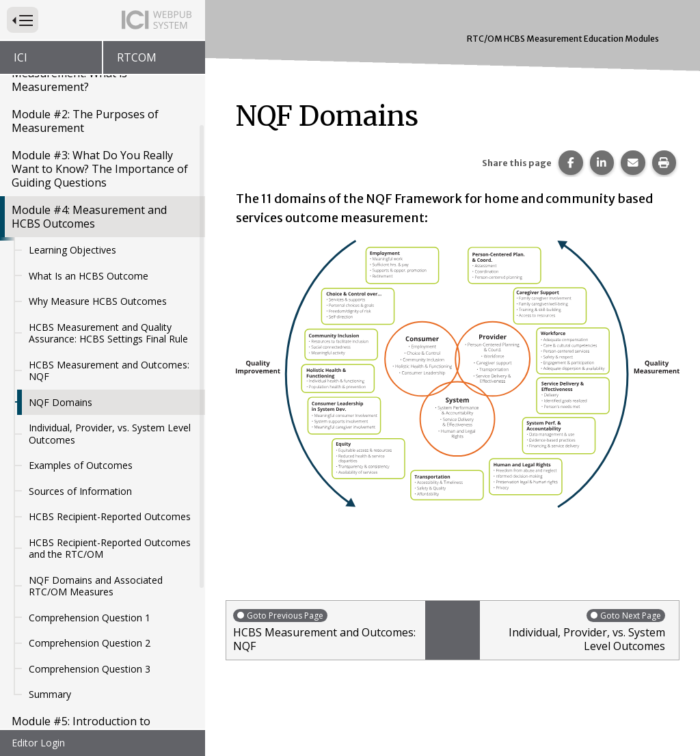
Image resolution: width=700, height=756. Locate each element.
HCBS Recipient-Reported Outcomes (110, 385)
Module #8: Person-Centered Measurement (86, 720)
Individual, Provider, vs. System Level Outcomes (110, 302)
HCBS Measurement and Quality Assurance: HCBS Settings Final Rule (108, 202)
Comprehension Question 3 (90, 538)
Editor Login (38, 743)
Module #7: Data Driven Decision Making (96, 679)
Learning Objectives (72, 119)
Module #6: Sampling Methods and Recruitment (101, 638)
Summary (50, 563)
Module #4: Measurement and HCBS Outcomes (89, 85)
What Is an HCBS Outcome (89, 145)
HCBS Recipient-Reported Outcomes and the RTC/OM (110, 417)
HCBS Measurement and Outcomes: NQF (109, 240)
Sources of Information (80, 360)
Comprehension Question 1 (90, 486)
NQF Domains (60, 271)
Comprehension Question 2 (90, 512)
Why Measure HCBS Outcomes (98, 170)
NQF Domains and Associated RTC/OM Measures (96, 455)
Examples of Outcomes (81, 334)
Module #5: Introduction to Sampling (81, 597)
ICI (21, 57)
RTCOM (137, 57)
